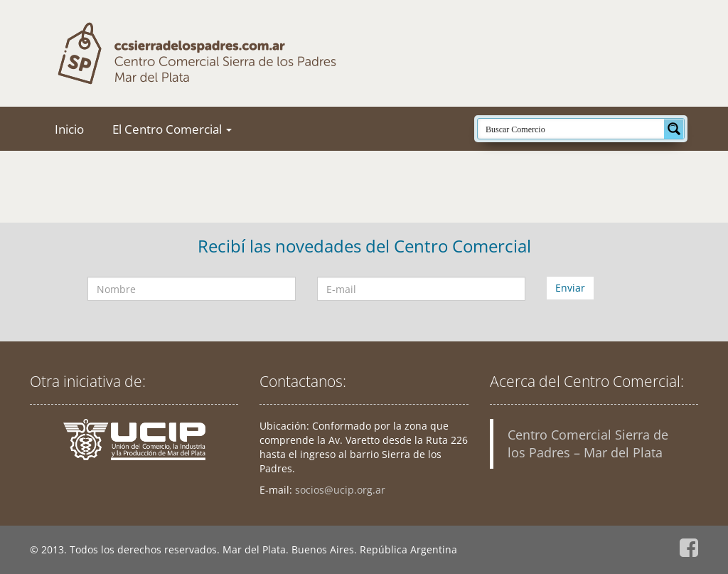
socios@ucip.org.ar (340, 490)
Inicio (69, 129)
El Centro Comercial (172, 129)
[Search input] (572, 129)
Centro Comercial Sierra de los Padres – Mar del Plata (588, 443)
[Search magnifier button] (674, 129)
